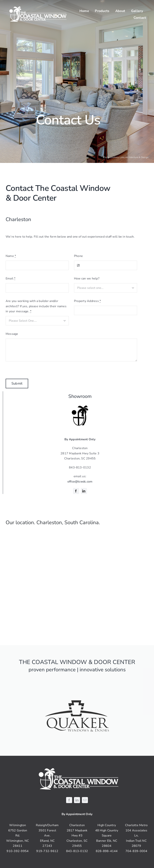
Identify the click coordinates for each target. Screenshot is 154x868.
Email (11, 279)
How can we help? (87, 279)
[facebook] (76, 491)
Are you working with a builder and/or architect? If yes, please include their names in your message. (36, 306)
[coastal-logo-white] (37, 7)
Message (12, 334)
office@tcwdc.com (80, 482)
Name (11, 256)
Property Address (87, 301)
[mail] (85, 800)
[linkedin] (84, 491)
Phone (78, 256)
